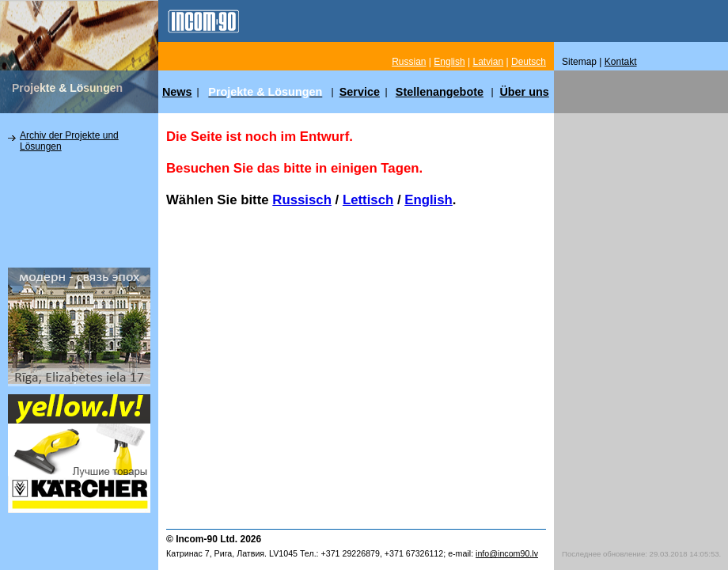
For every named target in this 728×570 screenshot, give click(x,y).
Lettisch (368, 200)
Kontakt (621, 62)
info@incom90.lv (507, 553)
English (428, 200)
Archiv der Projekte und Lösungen (69, 141)
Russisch (302, 200)
